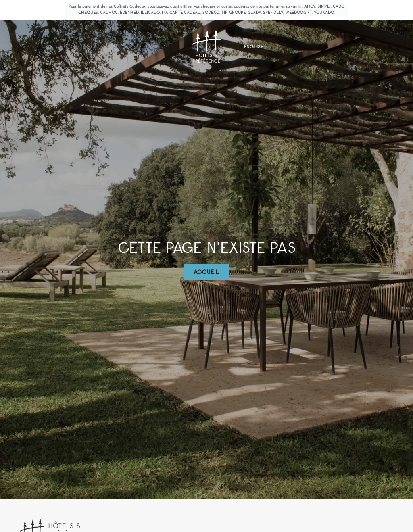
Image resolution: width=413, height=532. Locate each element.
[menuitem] (254, 56)
